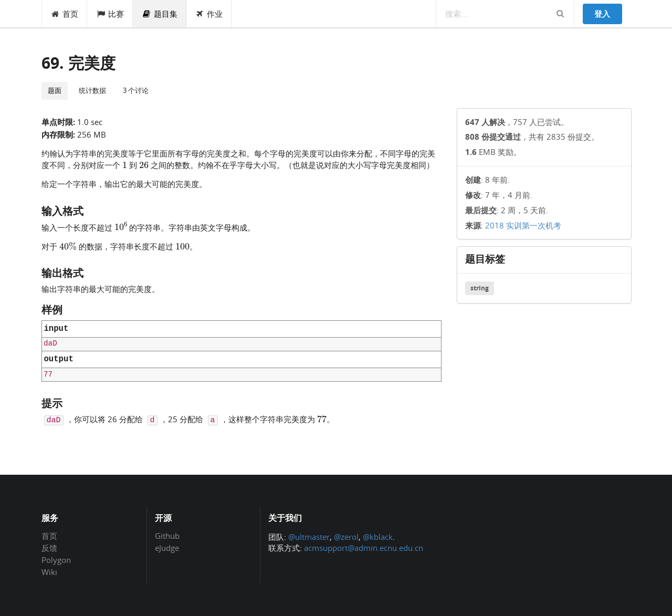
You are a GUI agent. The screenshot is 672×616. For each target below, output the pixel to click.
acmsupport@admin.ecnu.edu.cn (364, 548)
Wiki (49, 572)
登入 (602, 14)
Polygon (56, 560)
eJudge (167, 547)
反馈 (49, 548)
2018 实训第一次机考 (523, 225)
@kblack (378, 537)
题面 (55, 90)
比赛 (110, 14)
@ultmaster (309, 537)
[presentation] (125, 164)
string (480, 288)
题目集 (160, 14)
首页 (65, 14)
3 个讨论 (136, 90)
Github (167, 536)
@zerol (346, 537)
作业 (209, 14)
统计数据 (92, 90)
